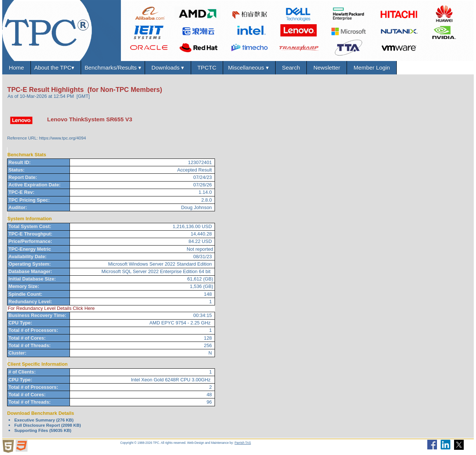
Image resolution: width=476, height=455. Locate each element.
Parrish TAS (243, 443)
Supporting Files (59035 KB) (43, 430)
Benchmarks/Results (113, 68)
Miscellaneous (250, 68)
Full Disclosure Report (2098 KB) (47, 425)
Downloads (168, 68)
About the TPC (56, 68)
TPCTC (208, 68)
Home (16, 68)
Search (292, 68)
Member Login (373, 68)
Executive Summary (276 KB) (44, 420)
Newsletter (328, 68)
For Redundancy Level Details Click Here (51, 309)
